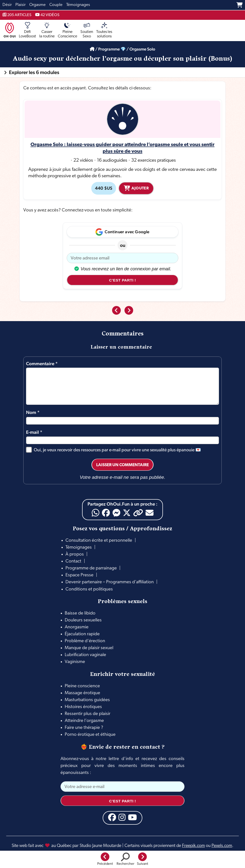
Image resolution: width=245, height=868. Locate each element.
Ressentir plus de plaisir (88, 714)
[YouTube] (132, 817)
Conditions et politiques (89, 589)
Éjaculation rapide (82, 634)
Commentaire (42, 363)
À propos (75, 554)
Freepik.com (193, 846)
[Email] (150, 513)
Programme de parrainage (91, 568)
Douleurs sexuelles (83, 620)
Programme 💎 (112, 49)
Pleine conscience (82, 686)
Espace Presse (79, 575)
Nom (33, 412)
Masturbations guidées (87, 700)
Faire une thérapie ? (84, 728)
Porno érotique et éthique (90, 735)
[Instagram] (122, 817)
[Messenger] (116, 513)
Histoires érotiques (83, 707)
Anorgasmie (77, 627)
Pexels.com (222, 846)
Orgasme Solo (142, 49)
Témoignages (79, 548)
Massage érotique (82, 693)
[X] (127, 513)
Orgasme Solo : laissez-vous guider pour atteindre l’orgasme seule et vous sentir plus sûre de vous (122, 148)
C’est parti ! (123, 280)
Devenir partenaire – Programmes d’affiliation (110, 582)
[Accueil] (92, 49)
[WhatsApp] (96, 513)
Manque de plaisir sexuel (89, 648)
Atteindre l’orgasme (84, 721)
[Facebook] (106, 513)
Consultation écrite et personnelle (99, 541)
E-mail (34, 432)
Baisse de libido (80, 613)
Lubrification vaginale (85, 655)
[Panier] (239, 5)
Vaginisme (75, 662)
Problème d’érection (85, 641)
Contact (73, 561)
